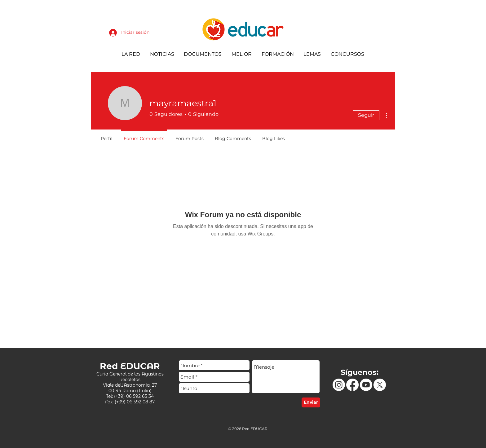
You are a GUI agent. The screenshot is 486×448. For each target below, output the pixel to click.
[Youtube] (366, 385)
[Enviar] (311, 402)
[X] (380, 385)
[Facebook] (352, 385)
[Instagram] (339, 385)
